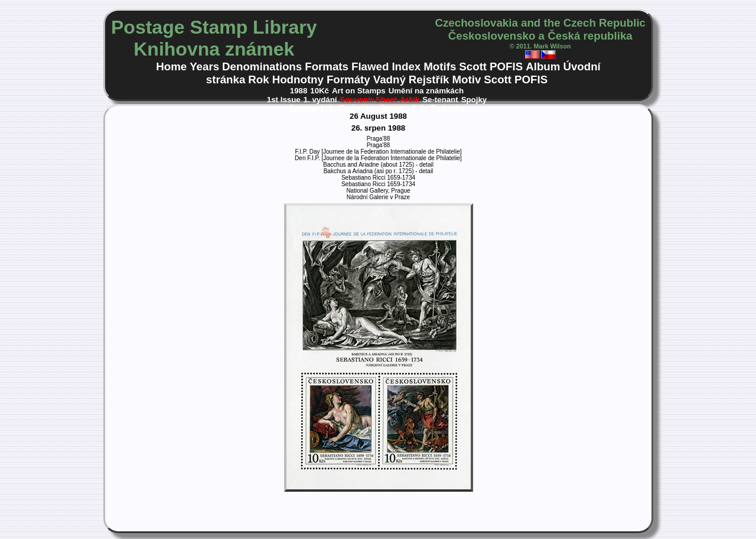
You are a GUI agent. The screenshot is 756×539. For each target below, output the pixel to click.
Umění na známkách (426, 91)
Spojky (474, 100)
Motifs (440, 66)
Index (406, 66)
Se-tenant (440, 100)
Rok (258, 79)
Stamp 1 (307, 109)
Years (204, 66)
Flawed (370, 66)
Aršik (410, 100)
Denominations (262, 66)
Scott (473, 66)
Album (543, 66)
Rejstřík (429, 79)
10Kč (320, 91)
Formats (327, 66)
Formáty (348, 79)
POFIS (506, 66)
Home (171, 66)
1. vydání (320, 100)
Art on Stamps (359, 91)
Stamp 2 (398, 109)
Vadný (390, 79)
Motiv (466, 79)
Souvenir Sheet (368, 100)
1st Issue (284, 100)
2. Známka (442, 109)
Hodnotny (298, 79)
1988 (299, 91)
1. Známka (352, 109)
